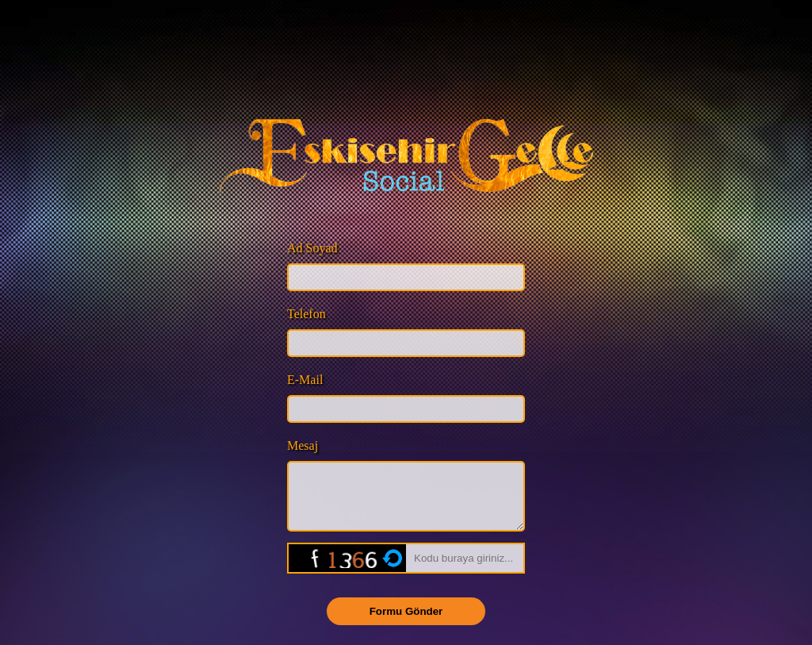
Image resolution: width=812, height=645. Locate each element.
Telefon (306, 314)
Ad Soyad (312, 248)
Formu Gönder (406, 623)
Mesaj (303, 445)
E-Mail (305, 380)
